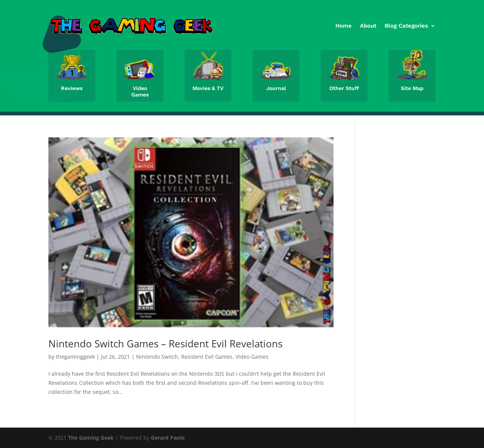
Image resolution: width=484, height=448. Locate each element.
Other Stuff (344, 88)
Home (344, 26)
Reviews (72, 88)
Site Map (412, 88)
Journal (276, 88)
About (368, 26)
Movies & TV (208, 88)
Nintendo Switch (157, 357)
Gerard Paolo (168, 438)
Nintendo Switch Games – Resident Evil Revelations (165, 344)
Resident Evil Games (207, 357)
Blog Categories (406, 26)
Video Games (140, 91)
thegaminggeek (75, 357)
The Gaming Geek (91, 438)
